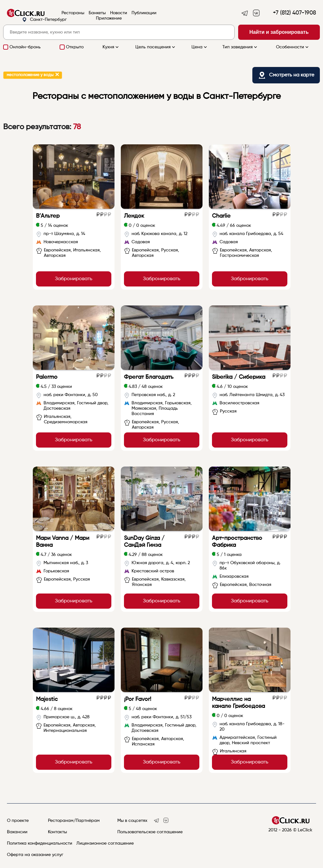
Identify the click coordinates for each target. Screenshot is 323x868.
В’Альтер (48, 216)
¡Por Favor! (138, 699)
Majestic (47, 699)
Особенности (293, 47)
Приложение (109, 18)
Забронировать (74, 279)
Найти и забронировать (279, 32)
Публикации (144, 13)
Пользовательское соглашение (150, 832)
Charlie (221, 216)
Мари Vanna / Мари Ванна (63, 542)
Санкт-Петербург (44, 20)
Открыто (75, 47)
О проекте (18, 821)
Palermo (47, 377)
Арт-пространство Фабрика (237, 542)
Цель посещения (156, 47)
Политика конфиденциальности (40, 843)
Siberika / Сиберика (239, 377)
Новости (119, 13)
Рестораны (73, 13)
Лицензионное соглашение (105, 843)
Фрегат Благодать (149, 377)
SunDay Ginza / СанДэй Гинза (144, 542)
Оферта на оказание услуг (35, 855)
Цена (200, 47)
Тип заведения (240, 47)
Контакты (57, 832)
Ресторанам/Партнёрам (74, 821)
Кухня (111, 47)
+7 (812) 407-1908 (294, 13)
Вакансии (17, 832)
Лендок (134, 216)
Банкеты (97, 13)
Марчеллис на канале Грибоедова (238, 703)
